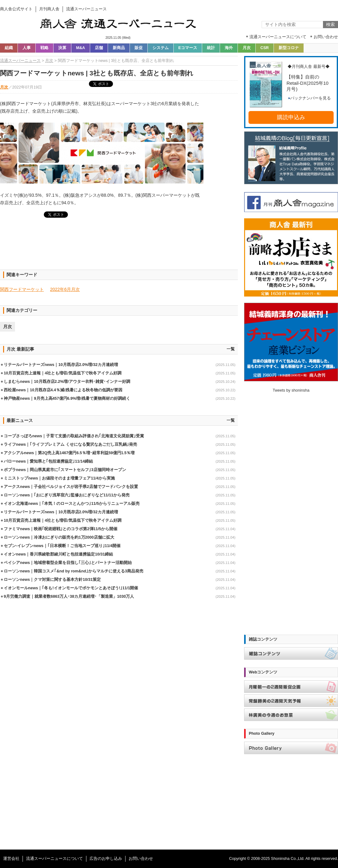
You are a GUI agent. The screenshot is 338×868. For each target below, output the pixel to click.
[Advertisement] (119, 247)
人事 (27, 48)
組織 (9, 48)
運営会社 (11, 859)
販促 (139, 48)
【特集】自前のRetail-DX (307, 83)
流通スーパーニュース (20, 61)
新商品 (119, 48)
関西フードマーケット (22, 289)
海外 (229, 48)
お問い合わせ (141, 859)
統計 (211, 48)
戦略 (44, 48)
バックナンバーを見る (310, 98)
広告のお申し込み (106, 859)
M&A (81, 48)
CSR (265, 48)
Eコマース (188, 48)
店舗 (99, 48)
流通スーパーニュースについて (54, 859)
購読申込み (291, 117)
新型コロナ (289, 48)
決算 (62, 48)
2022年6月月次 (65, 289)
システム (161, 48)
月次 (247, 48)
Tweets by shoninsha (291, 390)
